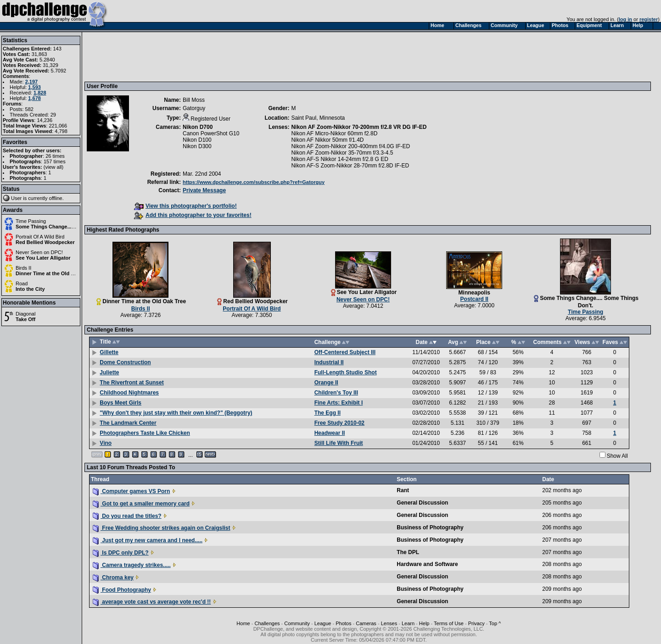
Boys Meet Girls (120, 403)
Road (22, 283)
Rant (403, 490)
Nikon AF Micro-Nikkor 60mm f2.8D (334, 133)
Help (424, 623)
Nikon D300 (197, 146)
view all (54, 167)
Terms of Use (449, 623)
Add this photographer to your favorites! (193, 215)
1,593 (34, 87)
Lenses (389, 623)
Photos (343, 623)
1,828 (40, 93)
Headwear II (330, 433)
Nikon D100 (197, 140)
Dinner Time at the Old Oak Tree (54, 273)
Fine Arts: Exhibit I (339, 403)
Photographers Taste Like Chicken (145, 433)
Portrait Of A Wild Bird (40, 237)
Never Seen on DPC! (39, 252)
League (323, 623)
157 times (55, 161)
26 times (55, 156)
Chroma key (113, 577)
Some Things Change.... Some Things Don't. (69, 227)
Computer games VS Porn (131, 491)
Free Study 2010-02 (339, 423)
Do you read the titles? (127, 516)
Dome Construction (125, 362)
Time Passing (31, 221)
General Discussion (422, 503)
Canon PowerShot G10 (211, 133)
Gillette (109, 352)
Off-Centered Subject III (345, 352)
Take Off (25, 319)
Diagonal (25, 314)
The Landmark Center (128, 423)
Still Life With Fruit (339, 443)
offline (56, 198)
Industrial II (329, 362)
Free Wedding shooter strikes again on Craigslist (162, 528)
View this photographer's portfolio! (185, 206)
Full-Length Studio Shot (346, 372)
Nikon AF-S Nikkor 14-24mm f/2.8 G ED (339, 159)
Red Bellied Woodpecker (45, 242)
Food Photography (122, 590)
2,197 (32, 82)
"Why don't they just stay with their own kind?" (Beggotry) (176, 413)
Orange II (326, 383)
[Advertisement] (254, 56)
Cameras (366, 623)
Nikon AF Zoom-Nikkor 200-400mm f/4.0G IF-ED (350, 146)
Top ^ (495, 623)
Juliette (109, 372)
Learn (408, 623)
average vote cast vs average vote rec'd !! (152, 602)
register (649, 19)
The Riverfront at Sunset (132, 383)
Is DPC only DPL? (121, 553)
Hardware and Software (427, 564)
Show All (617, 456)
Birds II (23, 268)
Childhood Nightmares (129, 393)
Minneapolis (474, 293)
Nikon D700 (198, 127)
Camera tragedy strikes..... (132, 565)
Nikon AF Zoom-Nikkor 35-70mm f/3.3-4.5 (342, 153)
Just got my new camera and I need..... (148, 540)
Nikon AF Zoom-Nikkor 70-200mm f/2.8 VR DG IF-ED (359, 127)
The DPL (408, 552)
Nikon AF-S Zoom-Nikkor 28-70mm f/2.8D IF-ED (350, 166)
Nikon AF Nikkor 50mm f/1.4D (327, 140)
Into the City (30, 289)
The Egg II (328, 413)
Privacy (476, 623)
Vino (106, 443)
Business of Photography (430, 527)
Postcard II (474, 299)
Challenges (267, 623)
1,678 (34, 98)
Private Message (204, 190)
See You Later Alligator (43, 258)
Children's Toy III (336, 393)
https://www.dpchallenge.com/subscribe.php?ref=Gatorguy (254, 182)
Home (243, 623)
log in (625, 19)
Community (297, 623)
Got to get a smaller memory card (141, 504)
